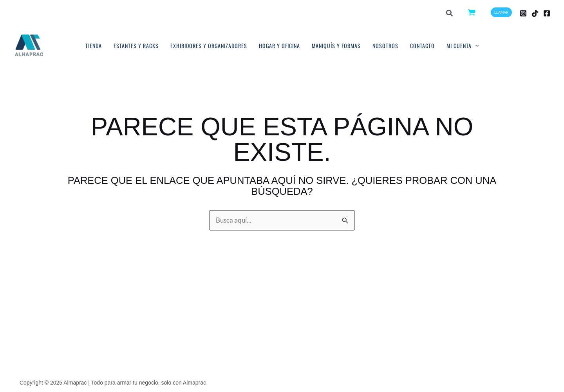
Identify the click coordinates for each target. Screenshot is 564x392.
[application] (475, 46)
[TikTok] (535, 13)
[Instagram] (523, 13)
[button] (450, 14)
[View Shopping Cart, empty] (473, 12)
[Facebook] (547, 13)
